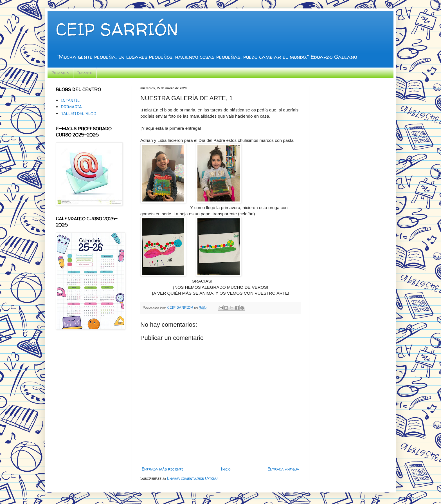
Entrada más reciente (163, 469)
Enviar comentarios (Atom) (192, 478)
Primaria (60, 73)
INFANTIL (70, 100)
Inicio (226, 469)
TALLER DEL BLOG (79, 114)
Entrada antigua (283, 469)
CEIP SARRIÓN (117, 29)
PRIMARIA (71, 107)
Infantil (85, 73)
